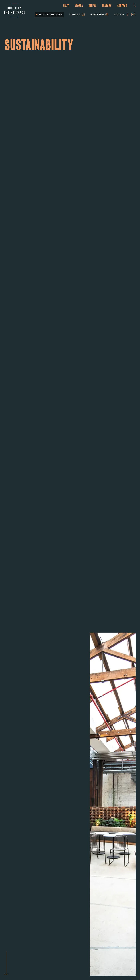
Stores (79, 6)
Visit (66, 6)
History (107, 6)
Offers (93, 6)
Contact (122, 6)
